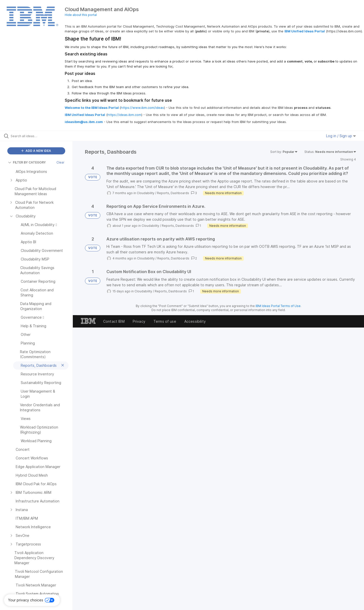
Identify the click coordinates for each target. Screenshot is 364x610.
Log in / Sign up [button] (341, 136)
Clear (60, 162)
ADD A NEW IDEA (36, 151)
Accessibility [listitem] (195, 321)
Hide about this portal (81, 15)
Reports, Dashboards (173, 193)
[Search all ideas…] (43, 136)
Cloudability (146, 193)
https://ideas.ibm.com (124, 115)
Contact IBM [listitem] (114, 321)
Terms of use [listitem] (165, 321)
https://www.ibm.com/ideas (142, 108)
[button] (32, 600)
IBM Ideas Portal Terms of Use (278, 306)
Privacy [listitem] (139, 321)
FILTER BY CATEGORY (27, 162)
